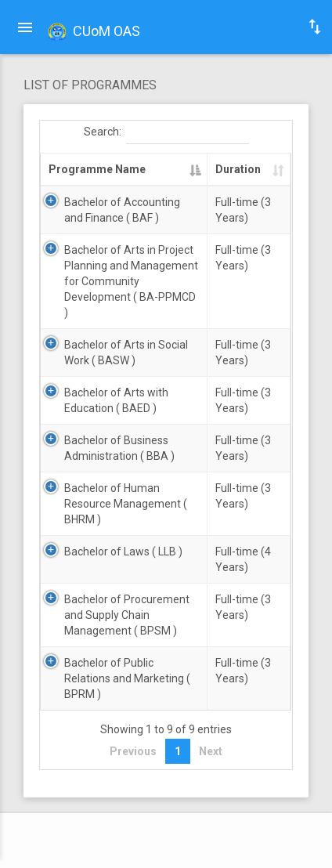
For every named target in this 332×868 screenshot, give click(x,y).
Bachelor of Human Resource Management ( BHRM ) (126, 504)
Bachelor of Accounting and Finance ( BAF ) (122, 210)
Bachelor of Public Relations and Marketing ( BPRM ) (127, 678)
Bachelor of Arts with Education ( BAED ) (116, 400)
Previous (133, 751)
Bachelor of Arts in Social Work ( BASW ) (126, 353)
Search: (166, 132)
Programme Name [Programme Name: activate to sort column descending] (97, 169)
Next (211, 751)
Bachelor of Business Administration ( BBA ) (119, 448)
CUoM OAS (92, 32)
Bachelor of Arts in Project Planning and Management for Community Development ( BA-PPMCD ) (131, 281)
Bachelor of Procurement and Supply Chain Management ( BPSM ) (127, 615)
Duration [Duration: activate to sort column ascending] (238, 169)
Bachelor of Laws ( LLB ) (123, 552)
